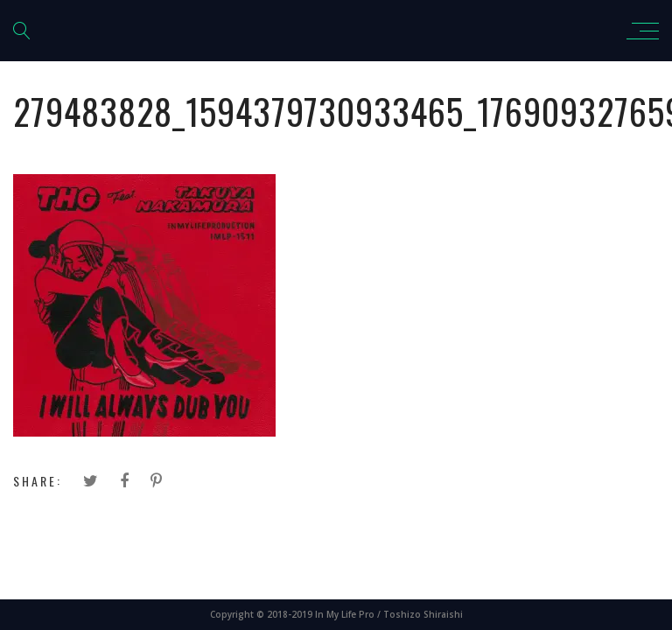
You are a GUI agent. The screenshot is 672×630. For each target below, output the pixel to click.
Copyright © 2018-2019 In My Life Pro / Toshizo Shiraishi (336, 614)
